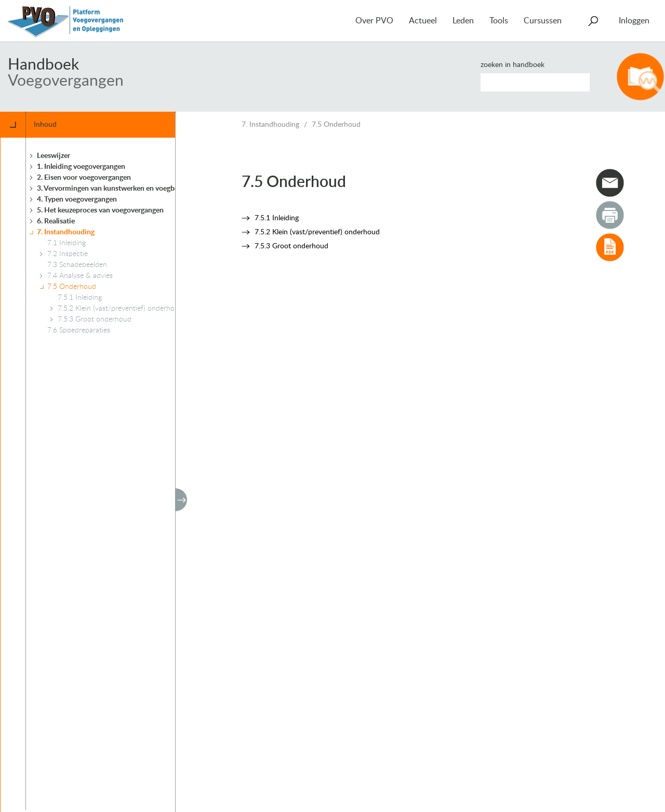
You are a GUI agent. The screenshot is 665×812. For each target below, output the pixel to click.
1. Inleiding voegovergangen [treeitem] (81, 167)
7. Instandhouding (270, 125)
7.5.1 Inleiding (277, 218)
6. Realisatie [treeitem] (56, 221)
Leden (463, 21)
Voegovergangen (66, 81)
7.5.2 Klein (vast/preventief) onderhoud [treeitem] (120, 309)
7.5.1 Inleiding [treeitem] (80, 298)
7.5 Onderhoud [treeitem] (72, 287)
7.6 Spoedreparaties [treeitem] (79, 330)
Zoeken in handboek (513, 65)
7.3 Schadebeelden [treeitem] (77, 265)
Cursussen (543, 21)
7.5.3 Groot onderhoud (291, 246)
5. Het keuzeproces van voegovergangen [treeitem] (100, 210)
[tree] (106, 474)
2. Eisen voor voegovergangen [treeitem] (84, 178)
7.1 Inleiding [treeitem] (66, 243)
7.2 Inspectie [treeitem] (68, 254)
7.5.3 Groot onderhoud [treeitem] (95, 320)
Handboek (43, 65)
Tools (499, 21)
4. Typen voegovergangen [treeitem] (77, 199)
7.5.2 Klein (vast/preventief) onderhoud (317, 232)
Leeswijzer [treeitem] (54, 156)
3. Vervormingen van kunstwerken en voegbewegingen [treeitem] (123, 189)
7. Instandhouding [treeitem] (66, 232)
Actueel (423, 21)
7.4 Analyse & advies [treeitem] (80, 276)
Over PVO (374, 21)
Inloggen (634, 21)
